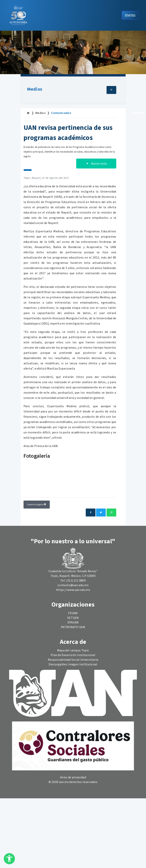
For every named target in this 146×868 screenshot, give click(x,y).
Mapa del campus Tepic (73, 650)
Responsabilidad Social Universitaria (73, 660)
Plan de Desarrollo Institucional (73, 655)
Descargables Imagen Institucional (73, 664)
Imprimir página (37, 505)
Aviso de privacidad (73, 777)
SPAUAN (73, 622)
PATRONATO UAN (73, 627)
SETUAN (73, 618)
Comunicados (61, 113)
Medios (35, 89)
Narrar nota (96, 164)
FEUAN (73, 613)
